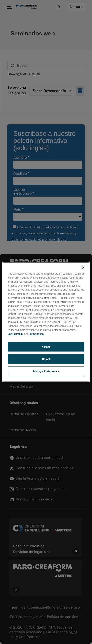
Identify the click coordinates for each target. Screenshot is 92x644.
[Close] (83, 267)
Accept (46, 347)
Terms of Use (36, 334)
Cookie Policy (15, 334)
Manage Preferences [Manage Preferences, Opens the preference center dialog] (46, 371)
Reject (46, 359)
